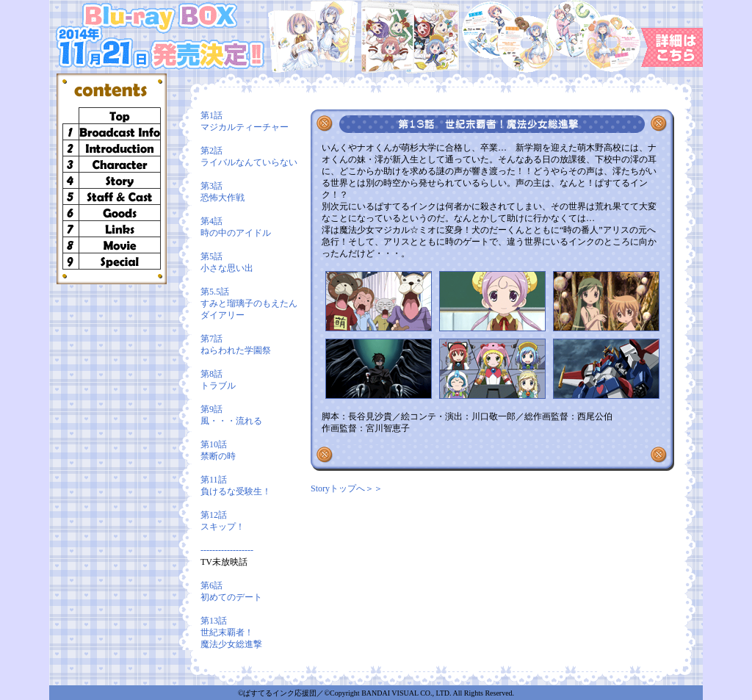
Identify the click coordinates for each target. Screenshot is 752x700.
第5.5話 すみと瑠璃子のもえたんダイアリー (249, 303)
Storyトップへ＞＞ (347, 488)
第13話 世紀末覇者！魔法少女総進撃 (231, 632)
